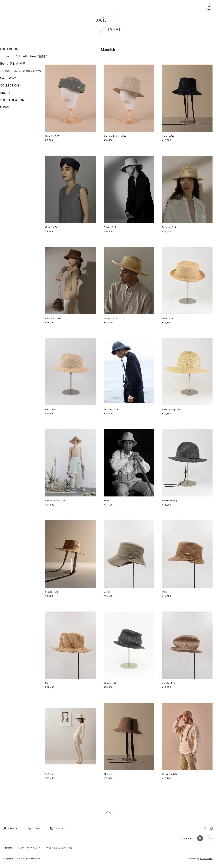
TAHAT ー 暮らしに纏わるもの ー (22, 71)
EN (210, 838)
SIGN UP (11, 828)
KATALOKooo (206, 859)
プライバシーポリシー (30, 848)
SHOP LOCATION (12, 100)
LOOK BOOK (9, 49)
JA (200, 838)
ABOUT (5, 93)
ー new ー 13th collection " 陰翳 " (24, 56)
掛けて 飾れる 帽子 (13, 64)
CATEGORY (8, 78)
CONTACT (58, 828)
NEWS (4, 108)
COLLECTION (10, 86)
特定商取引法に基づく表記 (60, 848)
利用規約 (9, 848)
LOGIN (34, 828)
